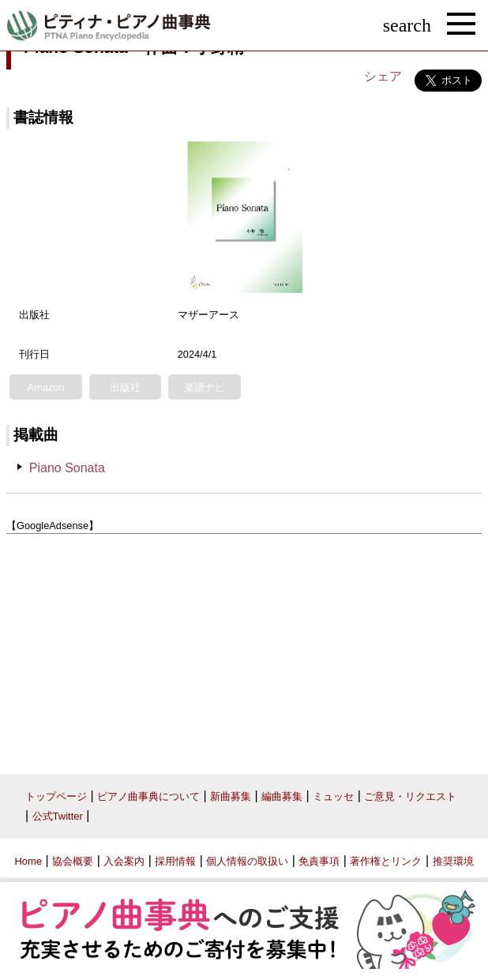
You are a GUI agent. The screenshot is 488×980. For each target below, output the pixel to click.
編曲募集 (282, 796)
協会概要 (73, 861)
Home (28, 861)
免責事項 (319, 861)
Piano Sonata (67, 468)
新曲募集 (231, 796)
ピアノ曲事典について (148, 796)
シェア (383, 76)
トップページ (56, 796)
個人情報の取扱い (247, 861)
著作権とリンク (386, 861)
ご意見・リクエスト (410, 796)
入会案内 (124, 861)
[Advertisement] (244, 648)
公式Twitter (58, 816)
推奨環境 (453, 861)
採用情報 (175, 861)
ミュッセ (333, 796)
